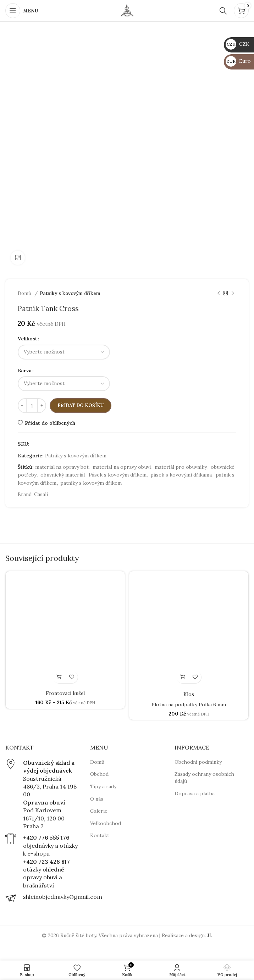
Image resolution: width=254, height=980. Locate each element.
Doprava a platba (195, 794)
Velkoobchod (106, 823)
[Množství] (32, 406)
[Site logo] (127, 10)
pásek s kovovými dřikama (181, 475)
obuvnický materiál (63, 475)
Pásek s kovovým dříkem (118, 475)
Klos (189, 694)
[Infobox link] (42, 795)
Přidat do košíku (81, 405)
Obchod (99, 774)
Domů (25, 293)
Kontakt (100, 835)
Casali (41, 494)
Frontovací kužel (65, 693)
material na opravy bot (62, 467)
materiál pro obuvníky (181, 467)
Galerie (99, 811)
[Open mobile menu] (22, 11)
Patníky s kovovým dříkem (70, 293)
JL (210, 935)
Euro (238, 61)
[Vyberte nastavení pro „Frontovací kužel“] (59, 677)
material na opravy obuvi (122, 467)
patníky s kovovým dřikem (91, 483)
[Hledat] (223, 11)
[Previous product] (219, 294)
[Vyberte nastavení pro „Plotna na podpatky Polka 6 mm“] (183, 677)
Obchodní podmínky (198, 762)
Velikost (27, 339)
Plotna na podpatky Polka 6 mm (189, 705)
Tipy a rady (103, 786)
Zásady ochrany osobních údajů (204, 778)
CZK (238, 44)
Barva (25, 371)
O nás (97, 799)
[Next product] (233, 294)
